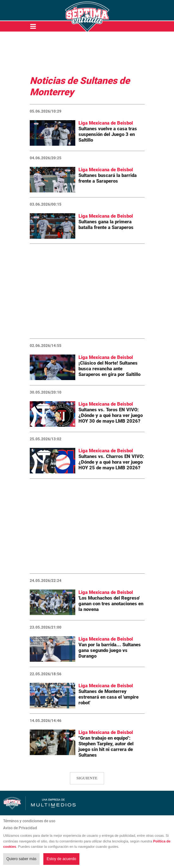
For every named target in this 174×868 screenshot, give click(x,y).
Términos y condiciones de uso (29, 821)
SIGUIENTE (87, 778)
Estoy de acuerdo (61, 859)
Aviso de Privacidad (20, 828)
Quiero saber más (21, 859)
